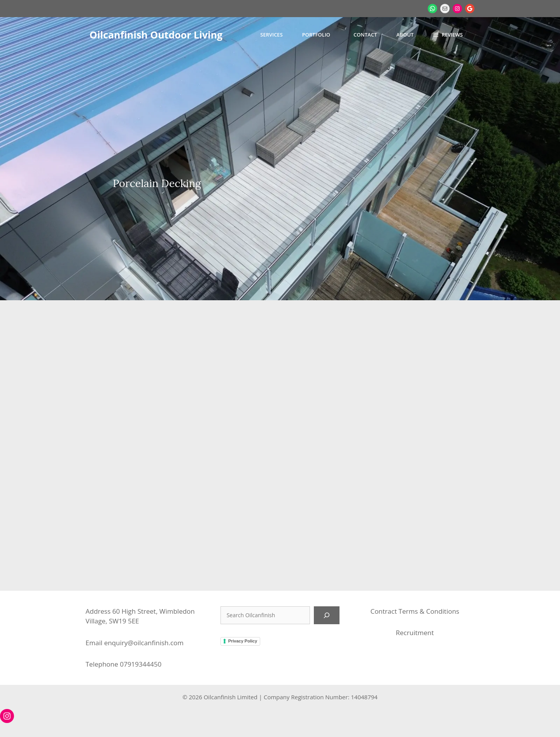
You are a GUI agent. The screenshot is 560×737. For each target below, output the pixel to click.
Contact (365, 35)
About (405, 35)
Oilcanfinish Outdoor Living (156, 35)
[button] (448, 35)
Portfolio (316, 35)
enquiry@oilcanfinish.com (144, 643)
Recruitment (415, 633)
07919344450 (141, 664)
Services (271, 35)
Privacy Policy (243, 641)
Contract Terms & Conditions (415, 611)
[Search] (327, 615)
